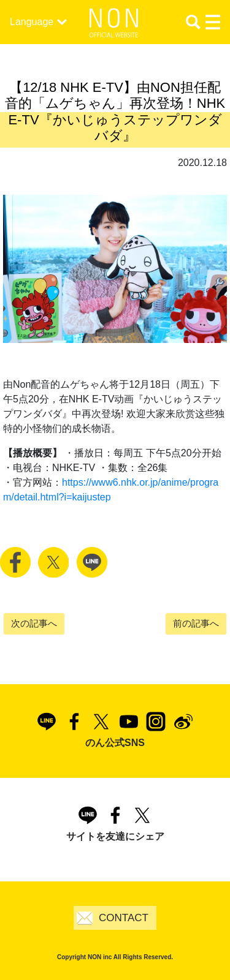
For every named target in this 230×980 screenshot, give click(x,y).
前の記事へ (196, 623)
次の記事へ (34, 623)
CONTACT (124, 918)
